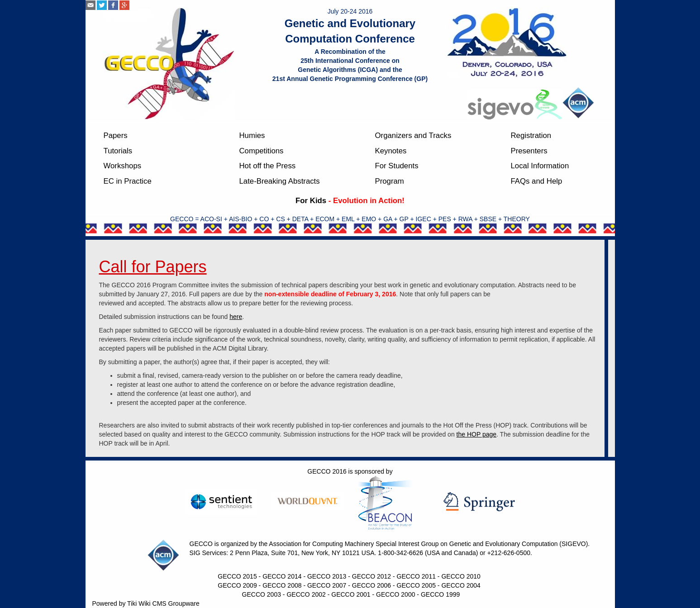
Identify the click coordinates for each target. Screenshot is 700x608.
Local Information (540, 166)
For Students (397, 166)
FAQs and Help (537, 181)
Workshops (123, 166)
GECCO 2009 (237, 585)
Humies (252, 135)
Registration (531, 135)
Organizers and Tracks (413, 135)
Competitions (262, 151)
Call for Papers (153, 267)
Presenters (529, 151)
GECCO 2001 (351, 594)
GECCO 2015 (237, 576)
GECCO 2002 (306, 594)
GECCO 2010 (461, 576)
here (236, 317)
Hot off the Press (268, 166)
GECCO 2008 (282, 585)
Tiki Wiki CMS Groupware (163, 603)
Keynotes (391, 151)
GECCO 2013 (327, 576)
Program (390, 181)
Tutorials (118, 151)
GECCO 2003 (262, 594)
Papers (116, 135)
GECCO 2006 (371, 585)
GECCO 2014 (282, 576)
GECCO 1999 (440, 594)
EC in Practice (128, 181)
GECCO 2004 (461, 585)
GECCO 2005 (416, 585)
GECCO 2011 (416, 576)
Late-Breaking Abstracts (280, 181)
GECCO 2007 (327, 585)
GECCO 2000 (395, 594)
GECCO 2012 (371, 576)
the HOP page (476, 434)
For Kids (311, 201)
